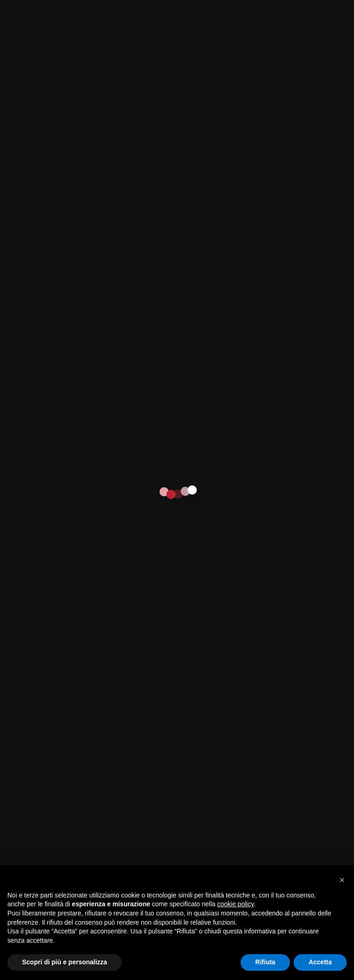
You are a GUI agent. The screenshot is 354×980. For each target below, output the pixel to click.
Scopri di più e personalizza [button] (65, 962)
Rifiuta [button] (265, 962)
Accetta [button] (320, 962)
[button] (342, 880)
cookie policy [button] (235, 904)
